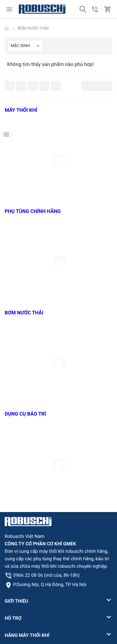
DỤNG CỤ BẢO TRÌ (25, 414)
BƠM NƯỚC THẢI (24, 313)
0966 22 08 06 (46, 575)
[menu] (9, 9)
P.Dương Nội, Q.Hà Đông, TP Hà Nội (50, 585)
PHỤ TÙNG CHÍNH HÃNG (33, 211)
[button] (83, 9)
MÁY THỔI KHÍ (21, 110)
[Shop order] (25, 46)
